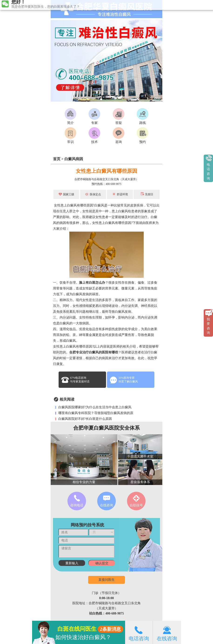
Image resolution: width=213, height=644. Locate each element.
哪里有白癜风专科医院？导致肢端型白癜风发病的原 (95, 413)
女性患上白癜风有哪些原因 (106, 171)
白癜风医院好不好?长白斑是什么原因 (85, 419)
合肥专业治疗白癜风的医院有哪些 (94, 352)
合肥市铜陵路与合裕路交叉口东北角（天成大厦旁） (106, 179)
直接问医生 (106, 580)
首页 (57, 159)
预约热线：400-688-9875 (106, 184)
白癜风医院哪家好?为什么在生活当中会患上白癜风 (94, 407)
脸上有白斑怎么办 (92, 283)
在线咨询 (167, 632)
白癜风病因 (74, 159)
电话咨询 (139, 632)
